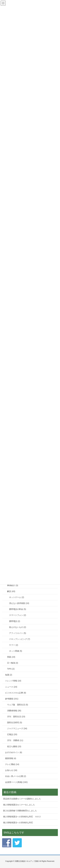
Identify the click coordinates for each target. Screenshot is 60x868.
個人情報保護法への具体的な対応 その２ (22, 817)
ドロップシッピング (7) (20, 639)
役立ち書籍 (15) (14, 746)
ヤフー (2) (14, 645)
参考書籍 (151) (12, 699)
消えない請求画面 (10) (19, 603)
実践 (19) (11, 657)
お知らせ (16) (11, 770)
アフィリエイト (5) (18, 633)
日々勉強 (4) (13, 663)
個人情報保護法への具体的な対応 (18, 823)
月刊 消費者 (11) (15, 740)
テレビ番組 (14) (12, 764)
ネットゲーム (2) (17, 597)
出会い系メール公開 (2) (16, 776)
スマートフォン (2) (18, 615)
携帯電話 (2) (15, 621)
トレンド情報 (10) (13, 681)
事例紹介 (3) (13, 585)
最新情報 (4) (11, 758)
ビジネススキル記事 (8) (16, 693)
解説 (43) (11, 591)
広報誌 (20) (12, 734)
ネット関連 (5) (16, 651)
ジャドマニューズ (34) (17, 728)
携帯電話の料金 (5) (18, 609)
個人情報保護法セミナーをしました (19, 805)
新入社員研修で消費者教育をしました (20, 811)
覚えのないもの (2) (18, 627)
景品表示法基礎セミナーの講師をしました (22, 799)
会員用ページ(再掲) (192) (16, 782)
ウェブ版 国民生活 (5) (18, 705)
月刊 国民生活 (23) (16, 717)
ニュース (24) (11, 687)
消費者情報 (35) (14, 711)
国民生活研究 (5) (15, 723)
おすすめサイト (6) (14, 752)
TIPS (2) (11, 669)
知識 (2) (9, 675)
